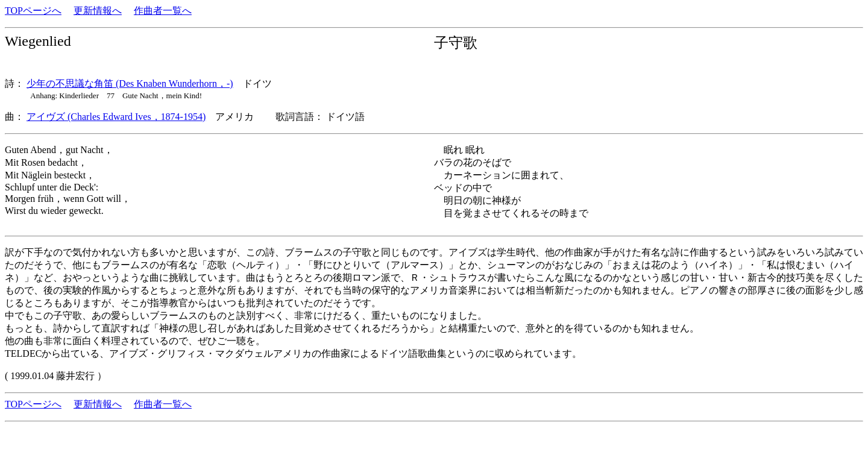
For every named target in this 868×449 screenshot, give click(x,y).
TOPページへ (33, 11)
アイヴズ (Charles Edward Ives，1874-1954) (116, 117)
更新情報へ (98, 11)
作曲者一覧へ (163, 11)
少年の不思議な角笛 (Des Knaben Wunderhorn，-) (130, 83)
